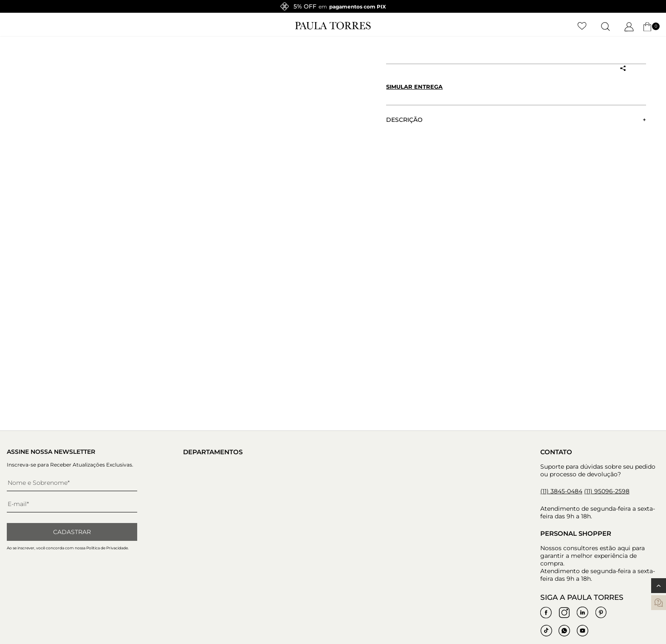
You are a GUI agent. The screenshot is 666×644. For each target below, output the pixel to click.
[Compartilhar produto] (623, 68)
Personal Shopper (576, 533)
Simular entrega (414, 87)
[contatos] (659, 603)
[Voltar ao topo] (659, 586)
